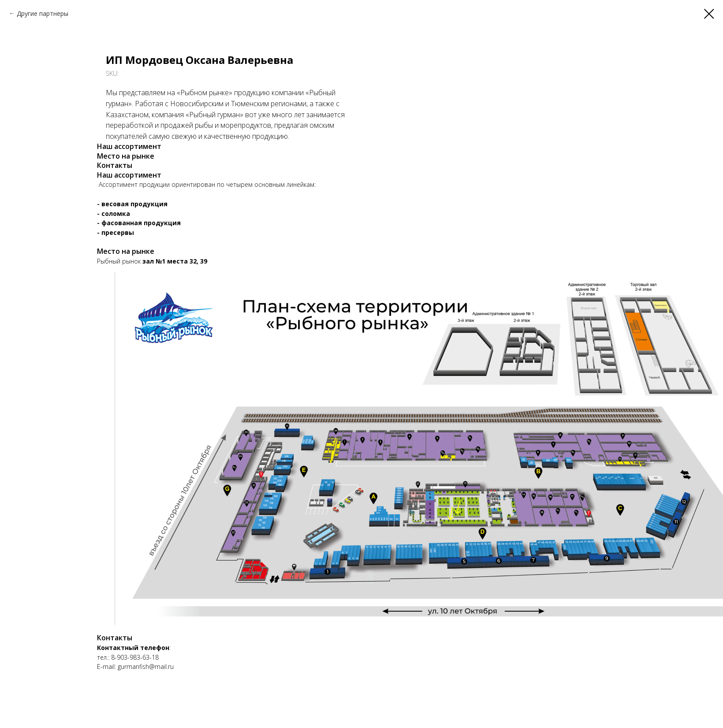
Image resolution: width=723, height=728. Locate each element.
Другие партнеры (43, 13)
